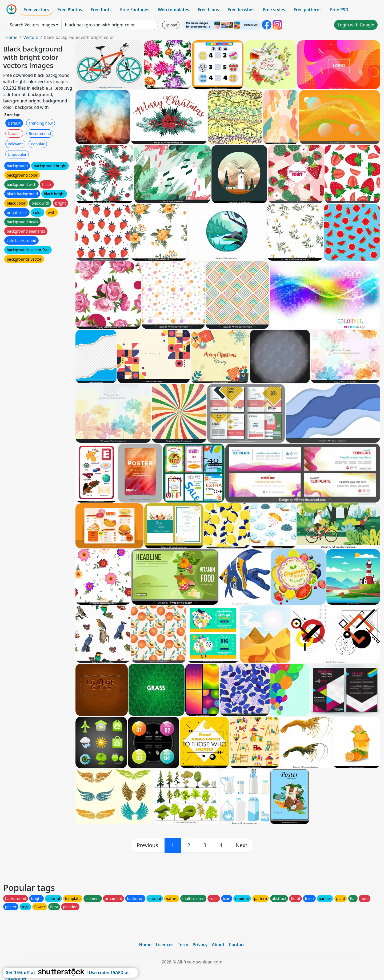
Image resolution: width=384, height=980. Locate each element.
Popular (38, 144)
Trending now (41, 123)
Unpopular (17, 154)
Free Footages (135, 10)
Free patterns (308, 10)
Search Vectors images (32, 25)
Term (183, 945)
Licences (165, 945)
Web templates (173, 10)
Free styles (274, 10)
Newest (14, 134)
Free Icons (208, 10)
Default (14, 123)
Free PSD (339, 10)
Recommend (40, 134)
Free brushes (241, 10)
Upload (171, 25)
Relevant (15, 144)
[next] (242, 845)
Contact (237, 945)
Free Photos (70, 10)
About (218, 945)
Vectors (31, 37)
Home (11, 37)
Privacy (200, 945)
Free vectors (36, 10)
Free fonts (101, 10)
